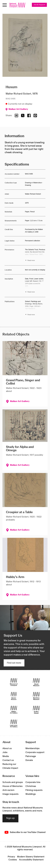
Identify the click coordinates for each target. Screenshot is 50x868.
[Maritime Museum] (36, 696)
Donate (29, 760)
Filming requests (34, 790)
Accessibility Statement (31, 860)
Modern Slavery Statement (31, 857)
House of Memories (13, 786)
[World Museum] (36, 682)
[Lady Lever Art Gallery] (14, 723)
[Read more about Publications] (35, 308)
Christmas (31, 786)
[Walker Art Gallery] (14, 710)
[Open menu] (5, 5)
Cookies (13, 860)
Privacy (11, 857)
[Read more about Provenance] (35, 255)
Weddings (31, 794)
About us (7, 748)
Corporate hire (33, 782)
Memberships (33, 748)
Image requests (11, 794)
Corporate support (35, 752)
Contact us (8, 760)
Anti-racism (8, 790)
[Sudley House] (36, 710)
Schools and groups (13, 782)
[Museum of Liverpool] (14, 682)
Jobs (5, 752)
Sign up (10, 818)
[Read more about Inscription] (35, 286)
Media (6, 756)
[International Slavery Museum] (14, 696)
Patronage (31, 756)
